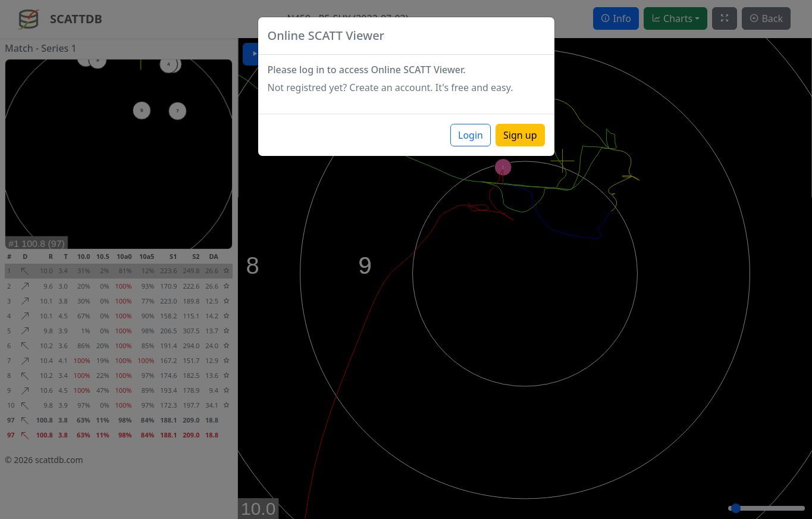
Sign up (520, 135)
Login (471, 135)
